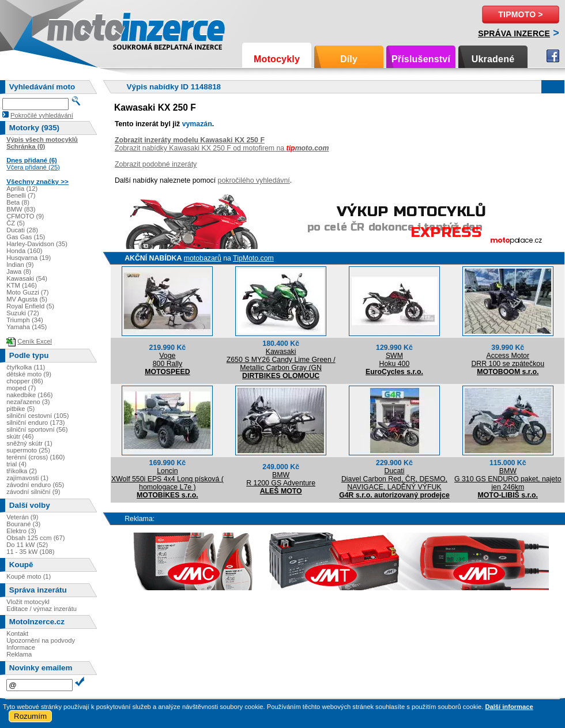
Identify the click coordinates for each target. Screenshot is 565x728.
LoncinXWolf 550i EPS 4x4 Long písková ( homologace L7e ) (167, 479)
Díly (349, 59)
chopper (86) (25, 381)
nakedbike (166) (29, 395)
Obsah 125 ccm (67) (35, 538)
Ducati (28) (22, 230)
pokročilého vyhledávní (254, 180)
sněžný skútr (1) (29, 443)
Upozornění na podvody (41, 640)
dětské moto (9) (29, 374)
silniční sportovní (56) (37, 429)
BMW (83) (21, 209)
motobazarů (203, 258)
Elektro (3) (21, 531)
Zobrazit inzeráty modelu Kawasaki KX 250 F (190, 140)
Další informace (509, 707)
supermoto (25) (28, 450)
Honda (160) (24, 251)
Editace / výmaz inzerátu (42, 609)
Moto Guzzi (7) (27, 292)
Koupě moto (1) (29, 576)
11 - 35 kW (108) (30, 552)
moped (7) (21, 388)
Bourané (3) (23, 524)
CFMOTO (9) (25, 216)
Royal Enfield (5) (30, 306)
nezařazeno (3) (28, 402)
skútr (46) (20, 436)
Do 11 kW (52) (27, 545)
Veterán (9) (22, 517)
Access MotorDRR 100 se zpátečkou (508, 360)
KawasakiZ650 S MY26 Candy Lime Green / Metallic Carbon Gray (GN (281, 360)
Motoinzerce (71, 29)
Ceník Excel (35, 341)
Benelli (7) (21, 195)
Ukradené (493, 59)
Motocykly (277, 59)
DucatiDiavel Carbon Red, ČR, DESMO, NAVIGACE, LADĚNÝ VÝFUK (394, 479)
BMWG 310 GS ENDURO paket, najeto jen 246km (508, 479)
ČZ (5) (16, 223)
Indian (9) (20, 265)
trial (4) (16, 464)
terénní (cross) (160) (35, 457)
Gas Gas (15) (26, 237)
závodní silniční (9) (33, 492)
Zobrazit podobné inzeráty (156, 164)
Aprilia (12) (22, 188)
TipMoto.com (253, 258)
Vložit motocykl (28, 602)
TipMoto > (520, 14)
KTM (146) (22, 285)
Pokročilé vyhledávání (42, 115)
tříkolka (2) (22, 471)
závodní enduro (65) (35, 485)
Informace (21, 647)
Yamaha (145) (27, 327)
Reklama (19, 654)
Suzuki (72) (23, 313)
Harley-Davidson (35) (37, 244)
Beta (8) (18, 202)
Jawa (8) (19, 271)
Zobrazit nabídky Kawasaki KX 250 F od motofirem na (222, 148)
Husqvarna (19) (29, 258)
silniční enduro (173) (35, 423)
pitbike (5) (20, 409)
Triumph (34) (25, 320)
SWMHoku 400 (395, 360)
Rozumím (30, 716)
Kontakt (17, 633)
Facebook (553, 56)
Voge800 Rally (167, 360)
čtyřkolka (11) (26, 367)
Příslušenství (421, 59)
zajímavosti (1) (27, 478)
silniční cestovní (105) (37, 416)
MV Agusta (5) (27, 299)
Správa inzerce (514, 33)
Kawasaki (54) (27, 278)
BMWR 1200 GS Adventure (281, 479)
